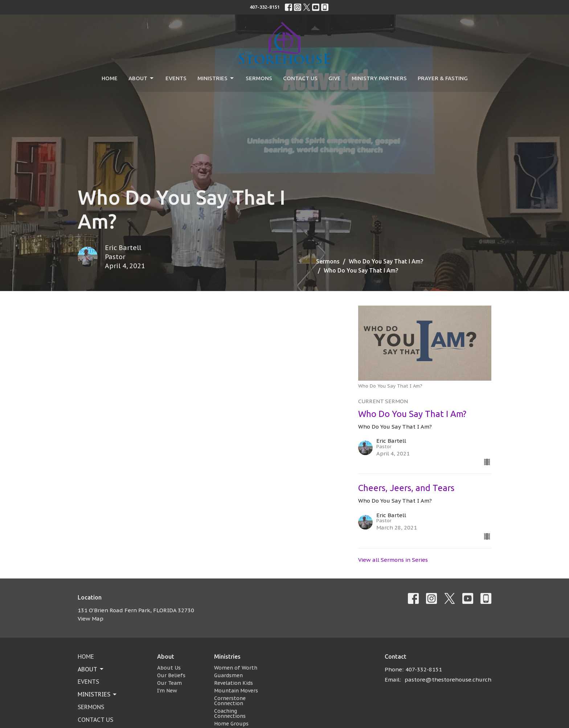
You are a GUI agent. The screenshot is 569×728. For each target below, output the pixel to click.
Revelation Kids (234, 683)
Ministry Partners (379, 78)
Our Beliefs (171, 675)
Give (335, 78)
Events (176, 78)
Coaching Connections (230, 713)
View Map (91, 619)
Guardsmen (228, 675)
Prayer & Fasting (443, 78)
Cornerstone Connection (230, 701)
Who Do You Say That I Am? (386, 261)
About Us (169, 668)
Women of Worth (236, 668)
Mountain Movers (236, 691)
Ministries (216, 78)
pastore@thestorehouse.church (448, 680)
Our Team (169, 683)
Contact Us (300, 78)
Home (110, 78)
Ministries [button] (98, 694)
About (142, 78)
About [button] (91, 669)
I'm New (167, 691)
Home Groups (231, 724)
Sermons (259, 78)
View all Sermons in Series (393, 560)
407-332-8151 (265, 7)
